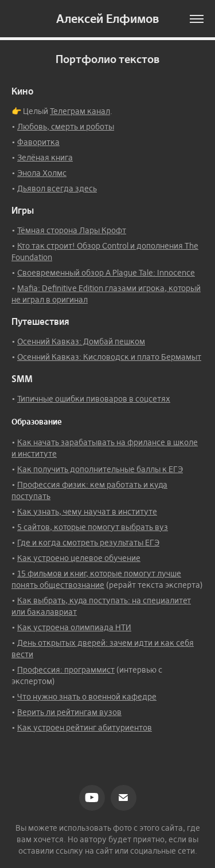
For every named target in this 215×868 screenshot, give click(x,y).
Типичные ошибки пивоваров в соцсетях (94, 399)
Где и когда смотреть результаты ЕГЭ (88, 543)
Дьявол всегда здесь (57, 188)
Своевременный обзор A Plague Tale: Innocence (106, 273)
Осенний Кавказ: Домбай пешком (81, 341)
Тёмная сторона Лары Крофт (72, 230)
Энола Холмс (42, 173)
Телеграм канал (80, 111)
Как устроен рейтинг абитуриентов (85, 728)
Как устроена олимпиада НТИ (74, 627)
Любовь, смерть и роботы (66, 127)
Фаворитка (38, 142)
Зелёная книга (45, 158)
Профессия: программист (66, 670)
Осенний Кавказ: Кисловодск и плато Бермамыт (109, 357)
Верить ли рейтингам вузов (69, 712)
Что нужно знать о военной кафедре (87, 697)
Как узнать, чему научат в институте (87, 512)
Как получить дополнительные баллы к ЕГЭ (100, 469)
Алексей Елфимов (107, 19)
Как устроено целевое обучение (79, 558)
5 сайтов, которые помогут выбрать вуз (93, 527)
